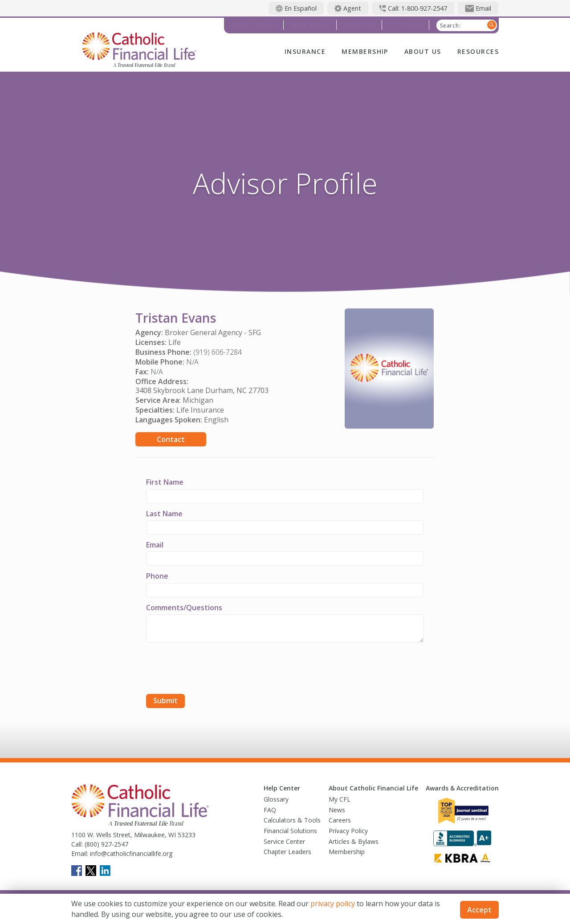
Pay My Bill (360, 25)
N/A (192, 362)
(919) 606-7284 (218, 352)
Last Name (164, 514)
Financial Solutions (290, 831)
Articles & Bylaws (354, 841)
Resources (478, 51)
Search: (450, 26)
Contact (171, 439)
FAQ (270, 810)
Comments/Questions (184, 608)
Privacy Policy (348, 831)
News (337, 810)
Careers (340, 820)
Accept (479, 910)
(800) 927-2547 (106, 844)
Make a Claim (311, 25)
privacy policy (333, 904)
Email (155, 545)
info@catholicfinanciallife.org (130, 853)
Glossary (276, 799)
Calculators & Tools (292, 820)
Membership (365, 51)
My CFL (340, 799)
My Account (406, 25)
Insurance (305, 51)
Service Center (284, 841)
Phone (157, 576)
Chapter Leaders (287, 852)
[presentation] (214, 669)
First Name (165, 482)
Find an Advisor (254, 25)
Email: (80, 853)
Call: (77, 844)
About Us (423, 51)
